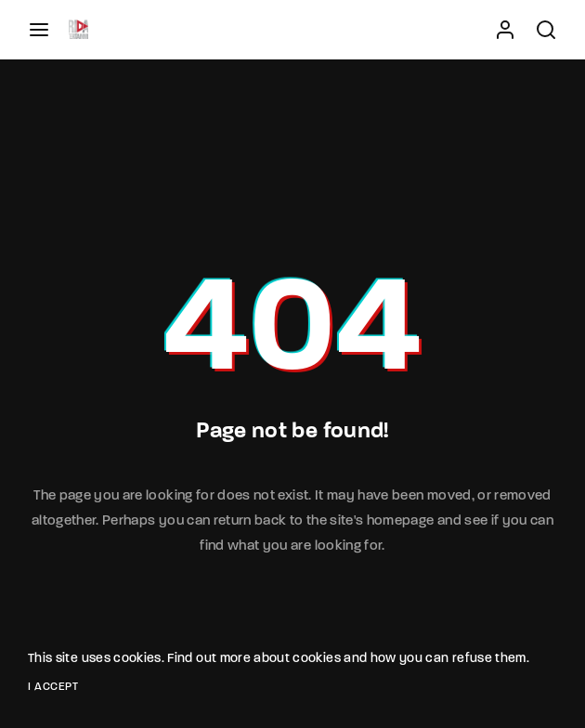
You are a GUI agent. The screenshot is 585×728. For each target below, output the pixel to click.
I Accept (53, 687)
